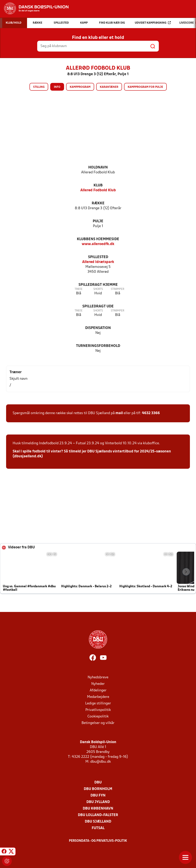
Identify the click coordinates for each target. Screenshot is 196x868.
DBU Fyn (98, 796)
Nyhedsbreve (98, 677)
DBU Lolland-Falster (98, 815)
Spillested (98, 257)
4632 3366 (151, 413)
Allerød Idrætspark (98, 262)
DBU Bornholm (98, 789)
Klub (98, 185)
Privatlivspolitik (98, 710)
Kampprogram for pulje (145, 87)
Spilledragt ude (98, 306)
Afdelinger (98, 690)
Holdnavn (98, 168)
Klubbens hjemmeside (98, 239)
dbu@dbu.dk (101, 762)
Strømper (118, 289)
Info (57, 87)
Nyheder (98, 684)
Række (98, 203)
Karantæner (109, 87)
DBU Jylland (98, 802)
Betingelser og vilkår (98, 723)
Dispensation (98, 328)
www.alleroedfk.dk (98, 244)
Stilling (39, 87)
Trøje (79, 289)
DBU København (98, 809)
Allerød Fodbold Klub (98, 190)
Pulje (98, 221)
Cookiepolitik (98, 717)
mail (119, 413)
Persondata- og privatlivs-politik (98, 841)
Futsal (98, 828)
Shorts (98, 289)
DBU (98, 783)
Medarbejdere (98, 697)
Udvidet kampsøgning (153, 23)
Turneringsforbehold (98, 346)
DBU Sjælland (98, 822)
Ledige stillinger (98, 704)
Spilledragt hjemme (98, 285)
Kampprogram (80, 87)
